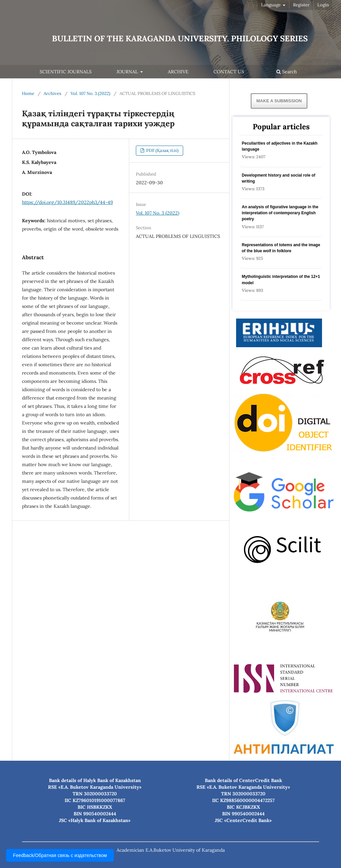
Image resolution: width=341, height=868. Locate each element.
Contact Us (229, 72)
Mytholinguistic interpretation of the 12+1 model (281, 280)
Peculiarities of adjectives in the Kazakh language (280, 146)
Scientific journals (66, 72)
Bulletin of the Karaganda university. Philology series (180, 38)
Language (271, 5)
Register (301, 5)
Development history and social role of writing (279, 178)
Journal (128, 72)
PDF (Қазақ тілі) (162, 150)
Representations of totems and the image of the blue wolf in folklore (281, 248)
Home (28, 93)
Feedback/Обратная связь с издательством (60, 855)
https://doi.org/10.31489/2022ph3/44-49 (67, 202)
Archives (52, 93)
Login (323, 5)
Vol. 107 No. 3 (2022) (90, 93)
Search (287, 72)
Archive (178, 72)
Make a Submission (279, 101)
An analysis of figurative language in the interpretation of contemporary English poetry (280, 213)
